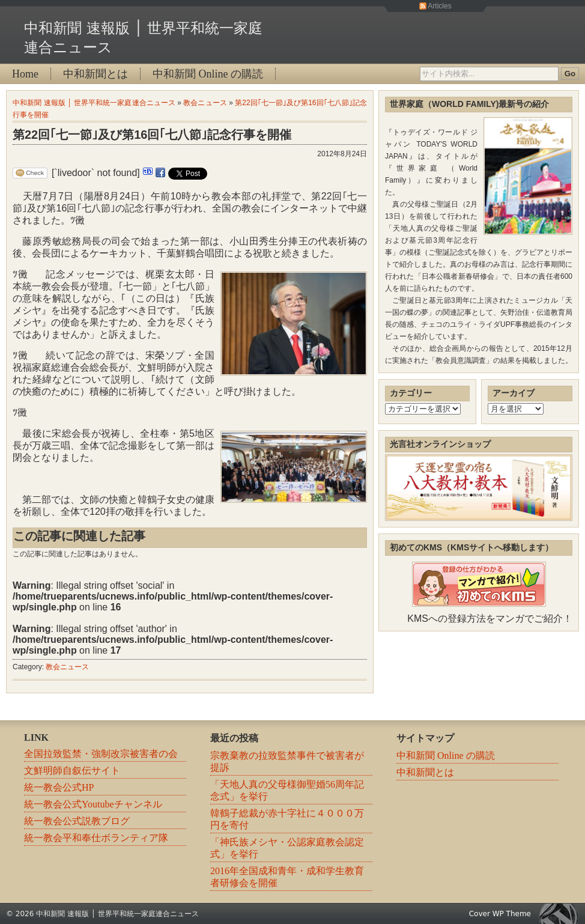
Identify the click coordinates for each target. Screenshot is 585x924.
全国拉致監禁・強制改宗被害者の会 (101, 754)
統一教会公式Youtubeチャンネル (93, 804)
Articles (439, 6)
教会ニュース (205, 103)
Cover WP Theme (500, 914)
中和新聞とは (95, 74)
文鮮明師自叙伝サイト (72, 771)
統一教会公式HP (59, 787)
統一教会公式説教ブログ (77, 821)
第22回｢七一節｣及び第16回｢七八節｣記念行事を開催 (152, 135)
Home (25, 74)
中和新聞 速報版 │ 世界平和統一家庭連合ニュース (94, 103)
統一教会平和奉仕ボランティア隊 (96, 838)
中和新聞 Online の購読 (208, 74)
